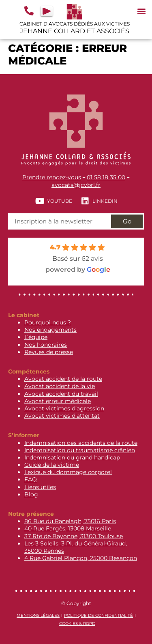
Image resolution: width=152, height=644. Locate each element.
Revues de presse (49, 352)
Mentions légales (38, 615)
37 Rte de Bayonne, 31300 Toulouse (74, 536)
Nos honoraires (46, 345)
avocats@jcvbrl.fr (76, 185)
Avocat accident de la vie (60, 386)
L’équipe (36, 337)
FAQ (31, 479)
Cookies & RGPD (77, 624)
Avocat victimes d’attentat (62, 416)
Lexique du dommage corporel (68, 472)
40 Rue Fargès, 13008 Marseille (68, 528)
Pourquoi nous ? (48, 322)
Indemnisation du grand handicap (72, 457)
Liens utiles (40, 487)
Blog (31, 494)
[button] (141, 11)
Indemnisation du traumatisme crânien (80, 450)
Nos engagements (50, 330)
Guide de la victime (52, 465)
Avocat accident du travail (61, 394)
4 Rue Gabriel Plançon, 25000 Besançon (81, 558)
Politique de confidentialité (98, 615)
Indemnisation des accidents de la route (81, 443)
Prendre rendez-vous (52, 177)
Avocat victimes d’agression (64, 408)
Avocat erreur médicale (58, 401)
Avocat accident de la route (63, 379)
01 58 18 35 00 (106, 177)
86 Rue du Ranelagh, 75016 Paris (70, 521)
